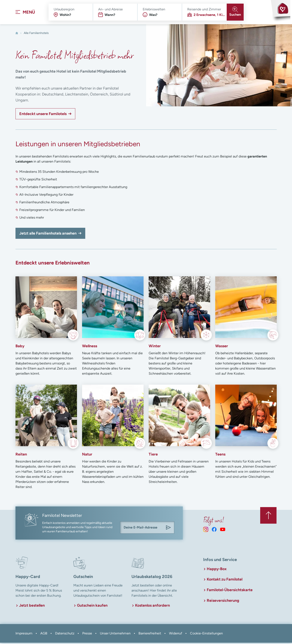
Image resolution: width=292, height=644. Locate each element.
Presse (87, 635)
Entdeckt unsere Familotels (43, 115)
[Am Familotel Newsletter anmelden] (168, 529)
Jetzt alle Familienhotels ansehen (48, 235)
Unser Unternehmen (115, 635)
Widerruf (176, 635)
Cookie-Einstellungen (206, 635)
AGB (44, 635)
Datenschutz (65, 635)
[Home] (17, 34)
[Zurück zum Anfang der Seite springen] (268, 516)
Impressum (24, 635)
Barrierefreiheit (150, 635)
